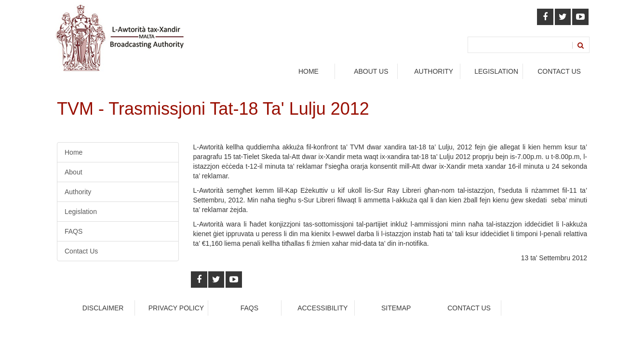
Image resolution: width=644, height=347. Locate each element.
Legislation (81, 212)
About (74, 172)
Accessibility (322, 308)
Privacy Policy (176, 308)
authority (434, 71)
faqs (249, 308)
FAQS (74, 231)
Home (309, 71)
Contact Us (559, 71)
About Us (371, 71)
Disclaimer (103, 308)
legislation (496, 71)
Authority (78, 192)
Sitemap (396, 308)
